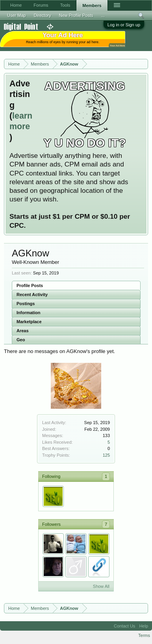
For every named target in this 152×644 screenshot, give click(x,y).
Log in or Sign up (124, 25)
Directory (43, 15)
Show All (101, 586)
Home (16, 5)
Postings (26, 304)
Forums (41, 5)
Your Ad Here (117, 45)
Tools (65, 5)
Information (29, 313)
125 (106, 455)
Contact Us (124, 626)
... (103, 15)
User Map (17, 15)
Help (144, 626)
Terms (144, 635)
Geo (21, 340)
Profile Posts (30, 285)
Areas (23, 331)
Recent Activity (32, 295)
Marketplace (29, 322)
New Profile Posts (76, 15)
